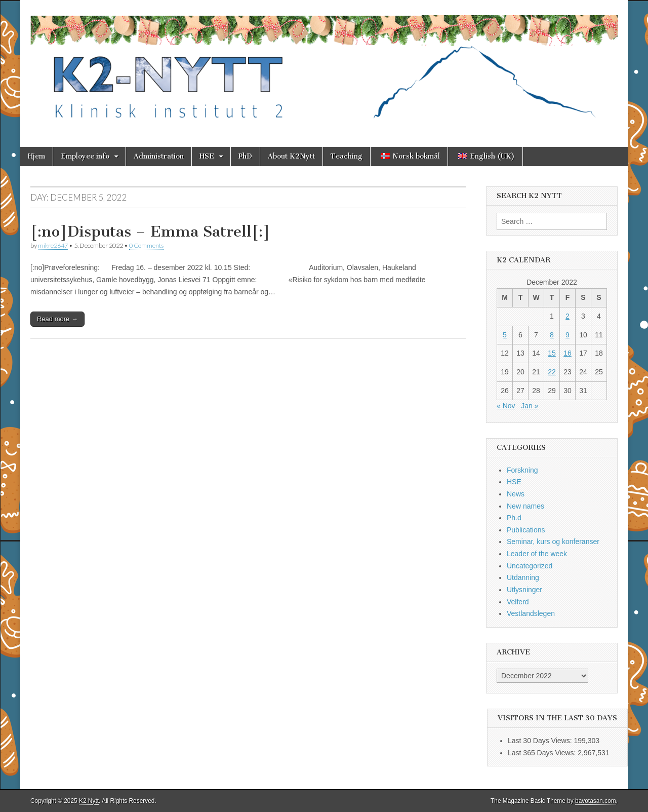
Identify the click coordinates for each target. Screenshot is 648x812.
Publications (526, 530)
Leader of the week (537, 554)
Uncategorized (530, 566)
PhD (245, 156)
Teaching (347, 156)
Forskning (522, 470)
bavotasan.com (596, 801)
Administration (159, 156)
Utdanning (523, 577)
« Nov (506, 406)
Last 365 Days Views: (543, 753)
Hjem (36, 156)
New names (525, 506)
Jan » (530, 406)
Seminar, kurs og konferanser (553, 542)
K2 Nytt (89, 801)
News (516, 494)
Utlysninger (524, 590)
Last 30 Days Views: (541, 741)
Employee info (85, 156)
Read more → (57, 319)
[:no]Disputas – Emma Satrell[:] (150, 231)
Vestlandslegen (531, 613)
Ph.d (514, 518)
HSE (207, 156)
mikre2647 (53, 245)
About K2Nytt (291, 156)
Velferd (518, 602)
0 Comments (146, 245)
